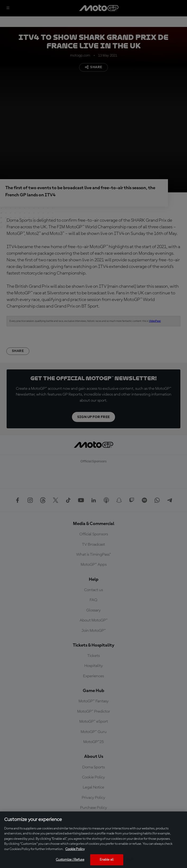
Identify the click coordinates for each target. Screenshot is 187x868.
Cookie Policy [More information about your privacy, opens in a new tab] (75, 849)
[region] (93, 840)
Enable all (107, 860)
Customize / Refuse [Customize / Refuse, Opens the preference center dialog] (70, 860)
